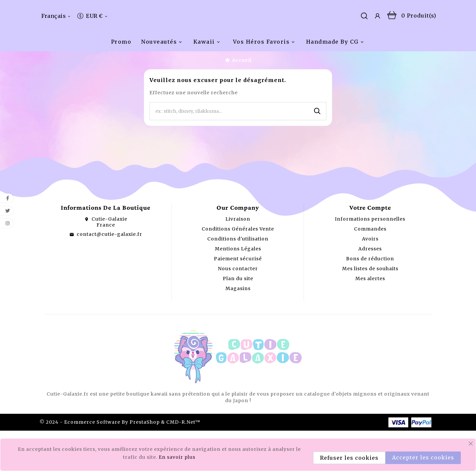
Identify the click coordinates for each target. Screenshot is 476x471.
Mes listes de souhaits (370, 309)
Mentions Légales (238, 289)
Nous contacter (238, 309)
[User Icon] (377, 36)
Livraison (238, 259)
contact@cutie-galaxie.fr (109, 275)
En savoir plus (177, 457)
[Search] (317, 151)
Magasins (238, 329)
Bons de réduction (370, 299)
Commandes (370, 269)
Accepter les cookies (423, 457)
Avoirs (370, 279)
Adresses (370, 289)
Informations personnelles (370, 259)
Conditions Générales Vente (238, 269)
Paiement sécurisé (238, 299)
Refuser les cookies (349, 458)
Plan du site (238, 319)
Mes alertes (370, 319)
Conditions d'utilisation (238, 279)
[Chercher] (229, 151)
